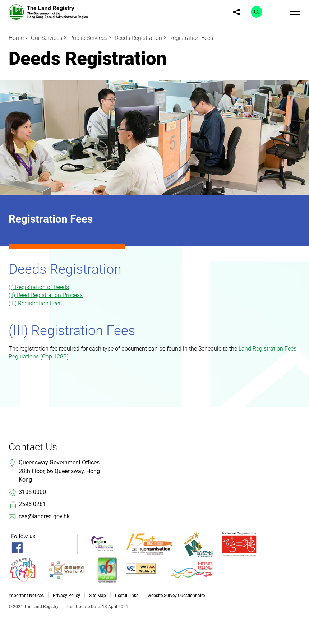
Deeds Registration (138, 38)
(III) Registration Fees (35, 303)
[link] (48, 12)
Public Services (88, 38)
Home (16, 38)
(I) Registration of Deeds (39, 287)
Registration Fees (191, 38)
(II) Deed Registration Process (46, 295)
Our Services (47, 38)
